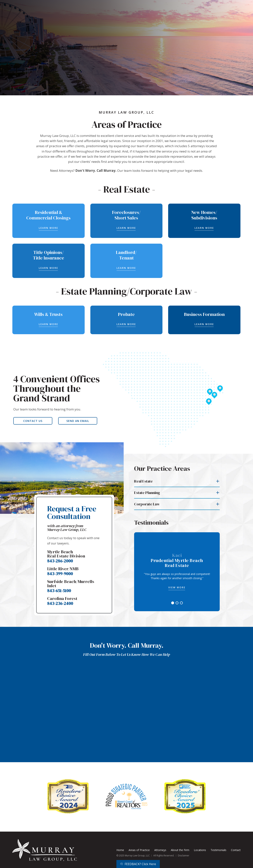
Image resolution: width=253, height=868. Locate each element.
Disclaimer (184, 856)
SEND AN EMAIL (78, 421)
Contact (236, 850)
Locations (200, 850)
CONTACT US (33, 421)
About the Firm (180, 850)
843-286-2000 (60, 561)
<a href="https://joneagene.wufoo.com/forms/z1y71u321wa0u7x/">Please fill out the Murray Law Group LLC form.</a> (126, 712)
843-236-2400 (60, 603)
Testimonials (218, 850)
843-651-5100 (59, 591)
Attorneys (160, 850)
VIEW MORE (177, 587)
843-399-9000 (60, 574)
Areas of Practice (139, 850)
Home (120, 850)
